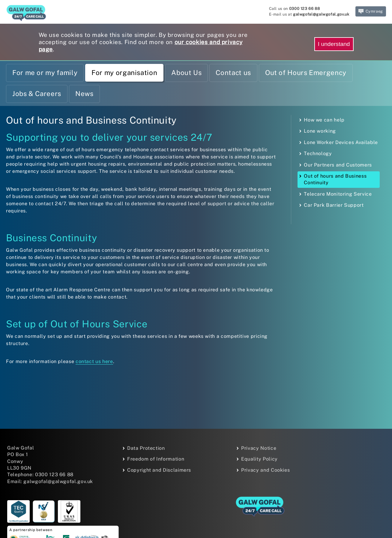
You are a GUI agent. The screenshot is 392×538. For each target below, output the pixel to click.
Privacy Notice (259, 448)
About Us (186, 73)
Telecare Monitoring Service (338, 194)
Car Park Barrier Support (334, 205)
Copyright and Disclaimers (159, 470)
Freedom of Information (156, 459)
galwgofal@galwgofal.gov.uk (321, 14)
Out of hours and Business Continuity (335, 179)
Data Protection (146, 448)
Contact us (233, 73)
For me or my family (45, 73)
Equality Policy (259, 459)
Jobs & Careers (37, 94)
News (84, 94)
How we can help (324, 120)
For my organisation (124, 73)
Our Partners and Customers (338, 165)
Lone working (320, 131)
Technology (318, 153)
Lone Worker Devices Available (341, 142)
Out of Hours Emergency (306, 73)
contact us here (94, 361)
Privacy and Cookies (265, 470)
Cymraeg (371, 11)
